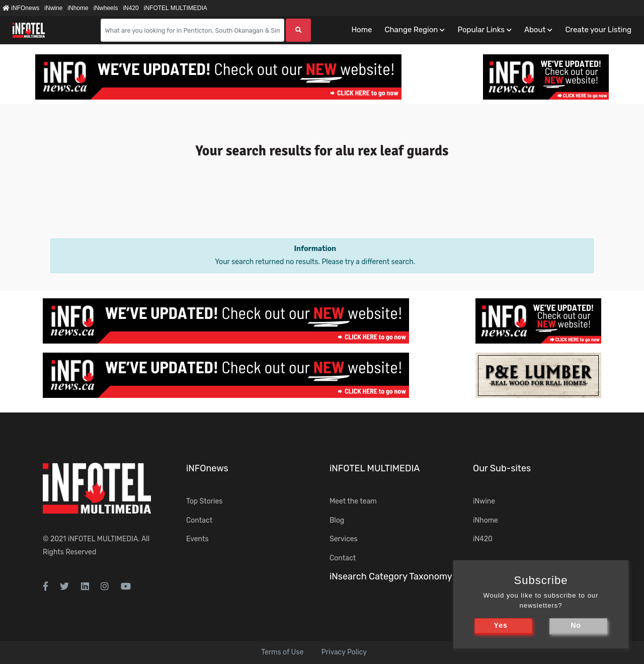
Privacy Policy (344, 652)
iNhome (78, 8)
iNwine (53, 8)
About (535, 30)
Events (197, 539)
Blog (337, 520)
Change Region (411, 30)
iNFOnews (21, 8)
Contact (199, 520)
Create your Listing (598, 30)
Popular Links (481, 30)
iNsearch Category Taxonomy (391, 576)
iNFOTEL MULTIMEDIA (176, 8)
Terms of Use (282, 652)
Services (344, 539)
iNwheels (106, 8)
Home (361, 30)
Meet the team (353, 501)
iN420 (131, 8)
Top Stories (204, 501)
